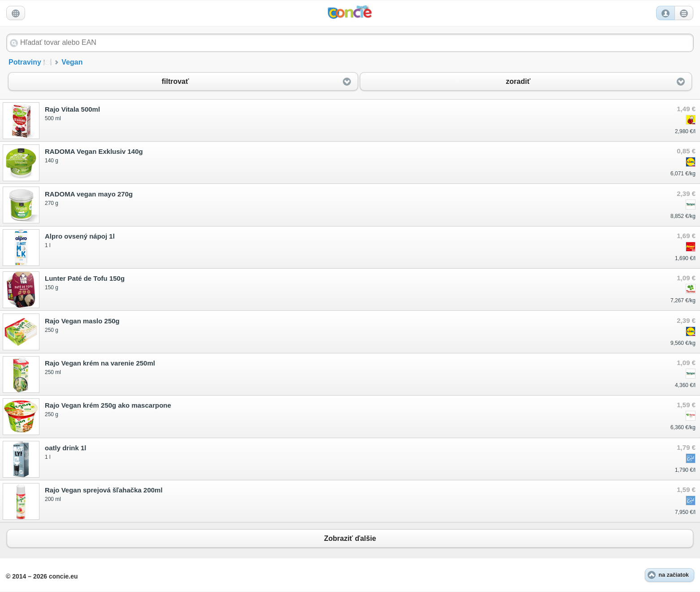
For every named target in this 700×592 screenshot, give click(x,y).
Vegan (72, 62)
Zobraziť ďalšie (350, 538)
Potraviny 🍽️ (30, 62)
